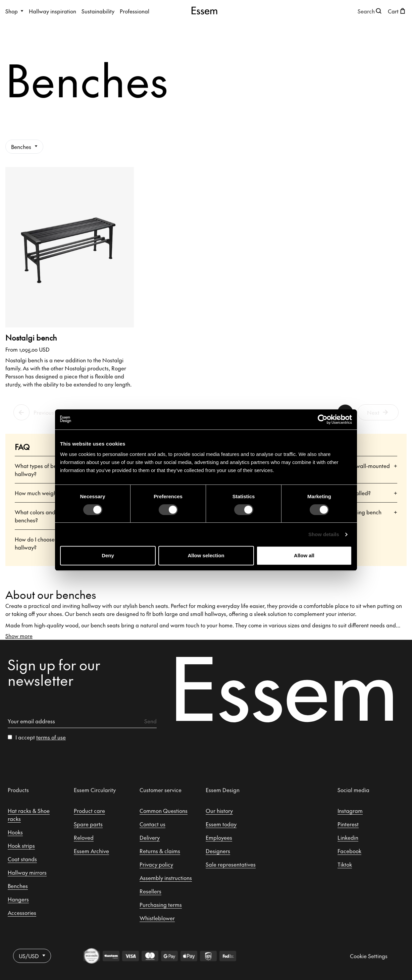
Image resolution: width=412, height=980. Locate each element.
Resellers (150, 891)
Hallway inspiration (53, 11)
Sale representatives (231, 864)
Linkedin (348, 837)
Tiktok (345, 864)
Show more (19, 636)
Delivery (150, 837)
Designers (218, 851)
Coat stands (22, 859)
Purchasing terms (161, 905)
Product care (89, 811)
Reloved (84, 837)
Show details (324, 534)
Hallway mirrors (27, 872)
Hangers (18, 899)
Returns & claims (160, 851)
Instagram (350, 811)
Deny (108, 555)
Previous (44, 412)
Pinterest (348, 824)
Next (378, 412)
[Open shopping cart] (397, 11)
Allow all (304, 555)
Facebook (349, 851)
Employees (219, 837)
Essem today (221, 824)
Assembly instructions (166, 878)
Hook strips (21, 845)
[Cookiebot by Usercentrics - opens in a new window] (323, 419)
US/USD (32, 956)
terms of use (51, 737)
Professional (135, 11)
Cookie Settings (369, 956)
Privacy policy (156, 864)
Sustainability (98, 11)
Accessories (22, 913)
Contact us (152, 824)
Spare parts (88, 824)
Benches (24, 147)
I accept (41, 737)
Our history (219, 811)
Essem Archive (91, 851)
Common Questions (164, 811)
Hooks (15, 832)
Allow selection (206, 555)
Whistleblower (157, 918)
